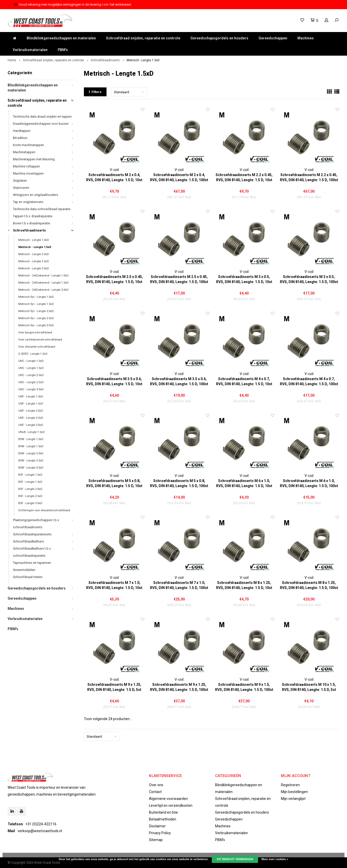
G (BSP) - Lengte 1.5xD (33, 354)
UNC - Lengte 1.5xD (31, 368)
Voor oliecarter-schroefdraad (37, 347)
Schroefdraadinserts (105, 60)
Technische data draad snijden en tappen (42, 117)
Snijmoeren (21, 188)
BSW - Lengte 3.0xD (31, 468)
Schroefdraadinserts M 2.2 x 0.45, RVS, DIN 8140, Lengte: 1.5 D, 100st (309, 177)
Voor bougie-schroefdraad (35, 332)
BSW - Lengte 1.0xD (31, 439)
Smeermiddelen (24, 570)
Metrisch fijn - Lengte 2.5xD (36, 318)
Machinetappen (24, 152)
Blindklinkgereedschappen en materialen (61, 38)
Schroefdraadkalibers (28, 541)
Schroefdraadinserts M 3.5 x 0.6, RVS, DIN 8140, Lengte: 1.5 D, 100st (179, 381)
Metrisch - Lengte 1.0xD (34, 240)
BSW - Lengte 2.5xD (31, 461)
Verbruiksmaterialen (30, 50)
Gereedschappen (273, 38)
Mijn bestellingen (294, 792)
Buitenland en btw (163, 812)
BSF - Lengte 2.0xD (30, 489)
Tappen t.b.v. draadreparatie (33, 216)
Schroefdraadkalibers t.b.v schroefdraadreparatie (32, 552)
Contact (155, 792)
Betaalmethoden (163, 819)
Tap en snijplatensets (28, 202)
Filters (95, 92)
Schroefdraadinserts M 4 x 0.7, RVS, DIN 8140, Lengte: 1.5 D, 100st (309, 381)
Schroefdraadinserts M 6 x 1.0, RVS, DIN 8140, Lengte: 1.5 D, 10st (244, 483)
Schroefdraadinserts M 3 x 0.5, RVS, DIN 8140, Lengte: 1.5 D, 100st (309, 279)
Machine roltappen (26, 166)
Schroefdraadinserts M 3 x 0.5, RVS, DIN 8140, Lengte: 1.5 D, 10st (244, 279)
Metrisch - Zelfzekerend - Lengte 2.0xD (43, 290)
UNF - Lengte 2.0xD (31, 411)
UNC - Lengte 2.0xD (31, 375)
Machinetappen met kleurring (34, 159)
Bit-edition (20, 138)
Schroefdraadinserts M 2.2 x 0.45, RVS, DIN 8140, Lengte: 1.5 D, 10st (244, 177)
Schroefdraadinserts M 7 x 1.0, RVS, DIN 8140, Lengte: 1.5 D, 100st (179, 585)
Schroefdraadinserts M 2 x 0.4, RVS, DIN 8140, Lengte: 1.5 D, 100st (179, 177)
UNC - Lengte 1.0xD (31, 361)
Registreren (290, 785)
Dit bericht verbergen (235, 859)
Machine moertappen (28, 173)
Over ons (156, 785)
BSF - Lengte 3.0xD (30, 503)
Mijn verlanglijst (293, 799)
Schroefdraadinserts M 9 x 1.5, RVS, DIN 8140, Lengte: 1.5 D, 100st (244, 687)
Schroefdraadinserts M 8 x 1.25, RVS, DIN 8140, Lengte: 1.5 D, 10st (244, 585)
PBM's (63, 50)
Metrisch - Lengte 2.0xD (34, 254)
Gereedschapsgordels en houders (219, 38)
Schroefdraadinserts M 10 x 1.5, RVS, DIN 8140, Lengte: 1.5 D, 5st (309, 687)
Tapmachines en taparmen (32, 563)
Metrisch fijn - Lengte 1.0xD (36, 297)
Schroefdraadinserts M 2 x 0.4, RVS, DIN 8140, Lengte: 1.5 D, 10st (114, 177)
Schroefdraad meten (28, 577)
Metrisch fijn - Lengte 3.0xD (36, 325)
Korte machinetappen (28, 145)
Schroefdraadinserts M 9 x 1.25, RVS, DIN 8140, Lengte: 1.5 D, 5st (114, 687)
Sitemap (156, 840)
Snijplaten (20, 181)
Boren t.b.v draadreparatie (32, 223)
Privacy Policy (160, 833)
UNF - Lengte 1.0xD (31, 397)
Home (12, 60)
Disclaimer (157, 826)
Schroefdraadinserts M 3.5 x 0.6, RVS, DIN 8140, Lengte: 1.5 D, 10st (114, 381)
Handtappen (22, 131)
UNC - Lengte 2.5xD (31, 382)
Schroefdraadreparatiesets (32, 534)
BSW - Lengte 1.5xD (31, 446)
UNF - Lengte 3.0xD (31, 425)
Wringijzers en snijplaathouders (36, 195)
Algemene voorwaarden (168, 799)
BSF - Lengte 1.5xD (30, 482)
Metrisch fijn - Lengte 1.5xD (36, 304)
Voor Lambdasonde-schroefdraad (40, 340)
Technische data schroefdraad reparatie (42, 209)
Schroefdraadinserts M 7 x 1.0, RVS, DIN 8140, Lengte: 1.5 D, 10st (114, 585)
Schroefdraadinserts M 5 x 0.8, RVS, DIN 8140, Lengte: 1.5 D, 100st (179, 483)
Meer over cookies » (275, 859)
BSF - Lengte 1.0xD (30, 475)
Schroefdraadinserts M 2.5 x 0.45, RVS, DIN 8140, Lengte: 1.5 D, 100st (179, 279)
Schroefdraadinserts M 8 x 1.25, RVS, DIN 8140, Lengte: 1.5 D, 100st (309, 585)
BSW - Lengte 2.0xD (31, 453)
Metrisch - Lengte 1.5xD (143, 60)
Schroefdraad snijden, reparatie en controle (143, 38)
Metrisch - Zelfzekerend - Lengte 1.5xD (43, 283)
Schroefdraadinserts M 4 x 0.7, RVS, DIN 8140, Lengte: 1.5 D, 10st (244, 381)
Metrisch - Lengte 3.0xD (34, 268)
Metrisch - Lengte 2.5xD (34, 261)
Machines (306, 38)
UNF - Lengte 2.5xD (31, 418)
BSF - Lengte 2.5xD (30, 496)
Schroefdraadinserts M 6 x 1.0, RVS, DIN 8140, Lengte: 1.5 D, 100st (309, 483)
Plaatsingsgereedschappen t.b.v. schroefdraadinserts (36, 524)
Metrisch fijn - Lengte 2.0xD (36, 311)
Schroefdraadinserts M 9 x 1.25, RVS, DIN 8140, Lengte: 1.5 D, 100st (179, 687)
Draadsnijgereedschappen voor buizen (41, 124)
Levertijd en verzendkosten (171, 805)
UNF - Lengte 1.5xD (31, 404)
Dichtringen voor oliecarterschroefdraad (44, 510)
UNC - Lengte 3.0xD (31, 389)
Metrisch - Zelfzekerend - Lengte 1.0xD (43, 276)
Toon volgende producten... (108, 719)
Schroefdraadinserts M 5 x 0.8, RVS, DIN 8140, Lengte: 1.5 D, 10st (114, 483)
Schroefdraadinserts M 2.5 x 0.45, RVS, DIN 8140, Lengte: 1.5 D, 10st (114, 279)
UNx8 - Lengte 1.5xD (32, 432)
